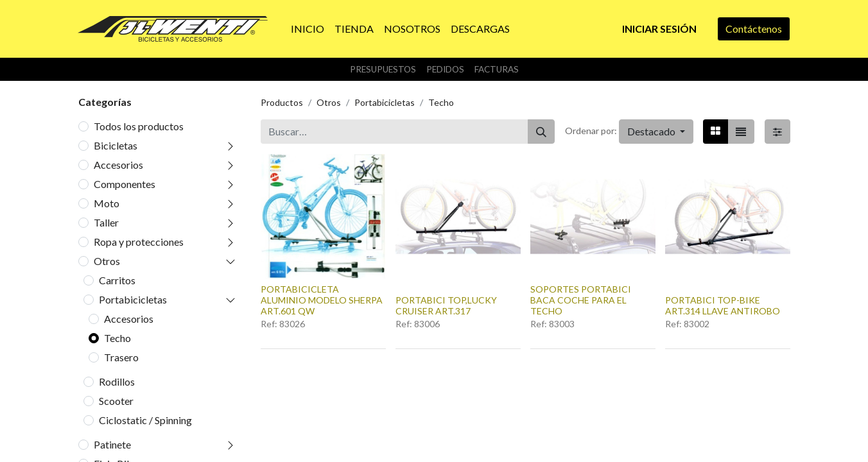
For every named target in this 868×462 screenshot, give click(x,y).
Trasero (121, 357)
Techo (117, 338)
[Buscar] (541, 132)
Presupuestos (383, 69)
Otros (107, 261)
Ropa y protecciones (139, 242)
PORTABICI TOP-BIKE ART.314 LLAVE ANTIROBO (723, 305)
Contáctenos (754, 29)
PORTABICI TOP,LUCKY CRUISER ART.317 (446, 305)
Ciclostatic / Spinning (145, 420)
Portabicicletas (133, 299)
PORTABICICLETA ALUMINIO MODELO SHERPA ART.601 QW (322, 300)
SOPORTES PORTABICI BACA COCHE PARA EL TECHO (581, 300)
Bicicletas (116, 145)
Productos (282, 102)
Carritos (117, 280)
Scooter (116, 401)
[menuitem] (308, 29)
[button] (656, 132)
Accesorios (118, 165)
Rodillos (117, 381)
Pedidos (445, 69)
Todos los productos (139, 126)
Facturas (497, 69)
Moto (107, 203)
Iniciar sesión (659, 29)
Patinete (112, 444)
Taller (106, 222)
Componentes (125, 184)
